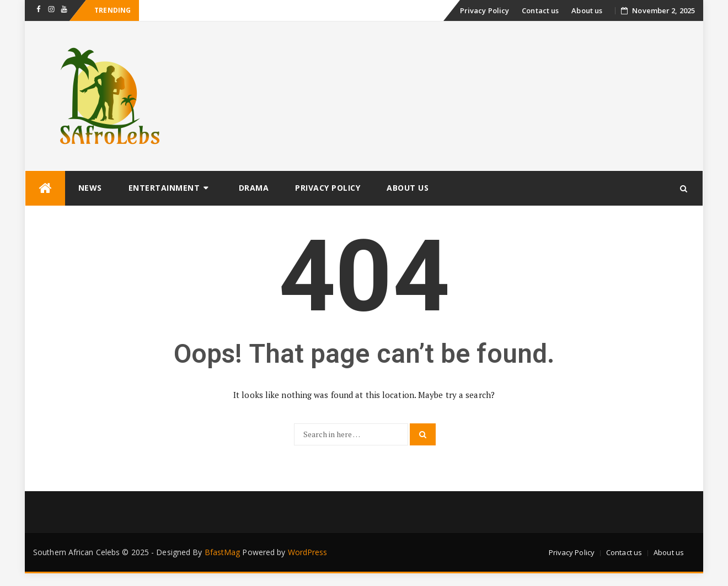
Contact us (540, 10)
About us (587, 10)
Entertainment (164, 188)
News (90, 188)
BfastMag (223, 552)
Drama (254, 188)
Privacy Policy (485, 10)
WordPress (308, 552)
